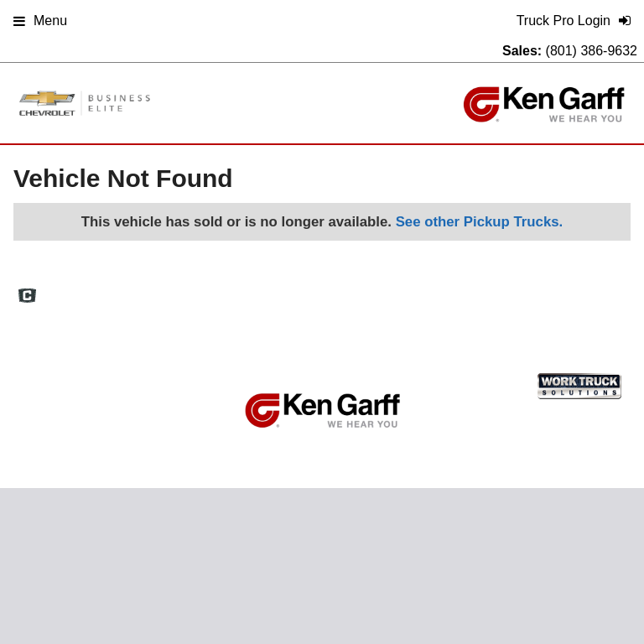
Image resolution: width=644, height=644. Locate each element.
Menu (40, 21)
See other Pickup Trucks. (480, 222)
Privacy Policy (539, 289)
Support (610, 289)
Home (296, 289)
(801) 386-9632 (592, 51)
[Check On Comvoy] (27, 297)
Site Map (465, 289)
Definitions (400, 289)
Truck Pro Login (319, 306)
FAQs (343, 289)
